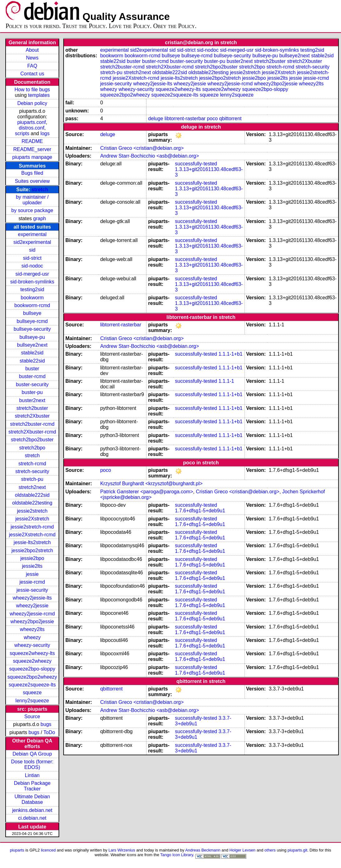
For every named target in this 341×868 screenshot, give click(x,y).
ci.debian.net (32, 818)
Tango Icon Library (177, 855)
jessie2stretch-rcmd (32, 527)
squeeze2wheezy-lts (32, 653)
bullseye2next (32, 345)
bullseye (32, 313)
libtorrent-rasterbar (185, 119)
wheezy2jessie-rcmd (32, 614)
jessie (32, 574)
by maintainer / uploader (32, 200)
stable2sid (32, 353)
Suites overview (32, 181)
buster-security (32, 384)
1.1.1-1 (226, 381)
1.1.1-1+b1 (231, 354)
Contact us (32, 74)
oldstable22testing (32, 503)
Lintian (32, 775)
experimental (32, 234)
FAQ (32, 66)
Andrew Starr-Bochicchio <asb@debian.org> (149, 156)
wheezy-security (32, 645)
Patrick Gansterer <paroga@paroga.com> (146, 492)
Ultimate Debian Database (32, 799)
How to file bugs (32, 90)
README (32, 141)
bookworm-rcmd (32, 305)
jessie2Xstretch (32, 519)
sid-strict (32, 258)
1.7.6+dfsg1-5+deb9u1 (200, 511)
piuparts (17, 850)
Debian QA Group (32, 754)
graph (40, 218)
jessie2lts (32, 566)
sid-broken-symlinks (32, 282)
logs (45, 133)
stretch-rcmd (32, 464)
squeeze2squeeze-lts (32, 685)
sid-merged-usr (32, 274)
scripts (22, 133)
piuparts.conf (31, 122)
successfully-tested (196, 164)
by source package (32, 210)
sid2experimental (32, 242)
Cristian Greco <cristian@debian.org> (142, 148)
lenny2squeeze (32, 701)
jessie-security (32, 590)
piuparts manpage (32, 157)
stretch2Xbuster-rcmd (32, 432)
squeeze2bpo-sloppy (32, 669)
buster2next (32, 400)
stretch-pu (32, 479)
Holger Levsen (243, 850)
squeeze (32, 693)
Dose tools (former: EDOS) (32, 764)
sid (32, 250)
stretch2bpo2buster (32, 440)
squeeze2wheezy (32, 661)
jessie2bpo (32, 558)
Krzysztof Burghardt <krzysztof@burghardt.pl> (151, 484)
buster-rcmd (32, 376)
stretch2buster (32, 408)
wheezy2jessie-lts (32, 598)
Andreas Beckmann (203, 850)
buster (32, 369)
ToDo (49, 732)
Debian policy (32, 103)
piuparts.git (298, 850)
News (32, 58)
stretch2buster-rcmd (32, 424)
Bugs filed (32, 173)
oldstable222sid (32, 495)
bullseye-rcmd (32, 321)
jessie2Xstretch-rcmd (32, 535)
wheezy (32, 637)
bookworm (32, 298)
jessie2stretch (32, 511)
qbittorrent (230, 119)
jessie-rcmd (32, 582)
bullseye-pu (32, 337)
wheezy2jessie (32, 606)
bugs (46, 724)
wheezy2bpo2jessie (32, 621)
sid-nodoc (32, 266)
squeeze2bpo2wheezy (32, 677)
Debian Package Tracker (32, 786)
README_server (32, 149)
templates (39, 95)
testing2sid (32, 289)
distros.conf (31, 128)
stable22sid (32, 361)
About (32, 50)
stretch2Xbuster (32, 416)
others (270, 850)
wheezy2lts (32, 629)
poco (212, 119)
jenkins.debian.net (32, 810)
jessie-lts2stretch (32, 542)
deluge (156, 119)
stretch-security (32, 471)
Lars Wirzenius (122, 850)
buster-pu (32, 392)
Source (32, 716)
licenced (48, 850)
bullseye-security (32, 329)
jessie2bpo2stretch (32, 550)
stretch (40, 190)
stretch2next (32, 487)
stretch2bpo (32, 448)
